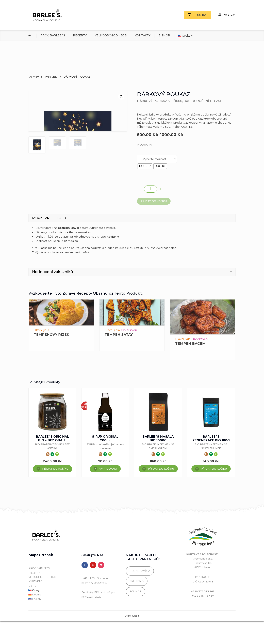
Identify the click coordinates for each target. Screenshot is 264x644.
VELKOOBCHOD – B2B (111, 35)
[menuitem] (185, 36)
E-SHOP (164, 35)
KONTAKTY (143, 35)
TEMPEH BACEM (190, 366)
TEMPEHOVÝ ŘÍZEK (52, 358)
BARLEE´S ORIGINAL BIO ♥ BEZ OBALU (52, 461)
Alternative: (137, 205)
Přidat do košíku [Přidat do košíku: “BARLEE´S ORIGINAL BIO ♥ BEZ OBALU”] (55, 492)
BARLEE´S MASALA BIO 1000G (158, 461)
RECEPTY (80, 35)
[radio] (145, 166)
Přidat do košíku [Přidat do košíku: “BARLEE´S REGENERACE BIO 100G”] (214, 492)
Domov (34, 77)
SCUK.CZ (136, 615)
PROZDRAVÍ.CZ (140, 594)
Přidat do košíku (154, 201)
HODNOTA (145, 145)
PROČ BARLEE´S (53, 35)
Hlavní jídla (41, 353)
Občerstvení (129, 353)
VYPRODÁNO (108, 492)
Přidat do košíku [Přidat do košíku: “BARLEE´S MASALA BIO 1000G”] (161, 492)
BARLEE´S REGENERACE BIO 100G (211, 461)
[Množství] (151, 189)
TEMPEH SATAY (119, 358)
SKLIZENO (137, 604)
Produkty (51, 77)
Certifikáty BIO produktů (96, 615)
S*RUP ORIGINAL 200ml (105, 461)
